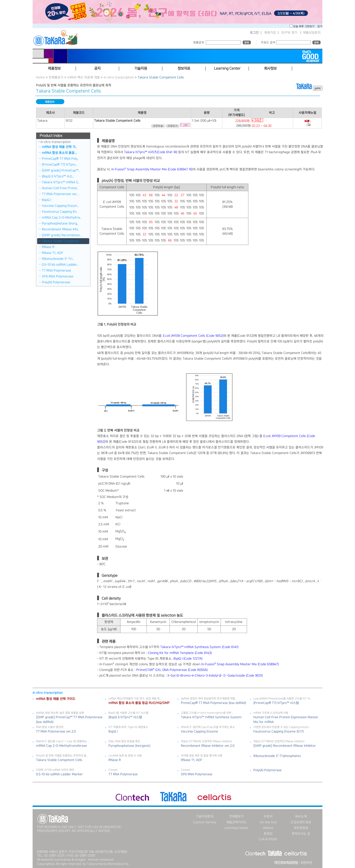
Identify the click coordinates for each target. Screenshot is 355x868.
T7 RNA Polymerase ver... (60, 194)
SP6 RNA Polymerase (58, 276)
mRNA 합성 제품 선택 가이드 (56, 699)
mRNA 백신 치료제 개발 (84, 77)
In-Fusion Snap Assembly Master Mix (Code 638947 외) (152, 169)
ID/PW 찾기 (289, 33)
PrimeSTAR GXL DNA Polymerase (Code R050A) (172, 670)
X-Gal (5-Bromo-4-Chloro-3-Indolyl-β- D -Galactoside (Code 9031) (215, 676)
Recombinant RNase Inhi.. (60, 229)
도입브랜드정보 (301, 822)
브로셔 (268, 816)
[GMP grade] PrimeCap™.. (61, 170)
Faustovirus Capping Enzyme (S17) (278, 731)
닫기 (320, 26)
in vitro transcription (119, 77)
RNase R (48, 247)
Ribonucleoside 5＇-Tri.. (58, 259)
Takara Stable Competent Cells (59, 760)
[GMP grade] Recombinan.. (61, 235)
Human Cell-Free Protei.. (60, 188)
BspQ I (47, 200)
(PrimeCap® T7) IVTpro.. (59, 165)
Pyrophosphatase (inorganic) (129, 746)
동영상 (268, 834)
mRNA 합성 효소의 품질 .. (59, 153)
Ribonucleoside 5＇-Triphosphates (277, 756)
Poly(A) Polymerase (56, 282)
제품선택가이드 (236, 822)
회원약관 (306, 863)
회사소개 (301, 816)
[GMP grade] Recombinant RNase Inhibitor (285, 746)
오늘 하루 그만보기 (304, 26)
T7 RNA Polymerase (56, 271)
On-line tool (268, 822)
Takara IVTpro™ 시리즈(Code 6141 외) (151, 152)
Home (40, 77)
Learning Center (236, 828)
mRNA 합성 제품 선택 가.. (59, 147)
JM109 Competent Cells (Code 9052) (193, 336)
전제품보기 (56, 77)
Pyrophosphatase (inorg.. (60, 223)
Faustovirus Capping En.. (60, 212)
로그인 (254, 33)
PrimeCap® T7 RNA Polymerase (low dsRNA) (213, 703)
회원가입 (270, 33)
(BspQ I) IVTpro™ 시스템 (125, 717)
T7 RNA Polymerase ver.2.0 (56, 731)
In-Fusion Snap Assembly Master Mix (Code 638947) (240, 664)
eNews (268, 828)
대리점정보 (301, 828)
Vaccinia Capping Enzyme (199, 731)
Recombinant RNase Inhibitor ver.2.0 (208, 746)
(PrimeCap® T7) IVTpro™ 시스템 (276, 703)
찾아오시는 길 (301, 834)
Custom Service (205, 822)
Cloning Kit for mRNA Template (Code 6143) (180, 653)
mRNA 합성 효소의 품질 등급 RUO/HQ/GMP (139, 703)
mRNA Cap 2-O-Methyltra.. (62, 218)
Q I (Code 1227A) (188, 659)
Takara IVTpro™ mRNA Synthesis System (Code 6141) (199, 647)
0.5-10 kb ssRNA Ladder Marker (59, 774)
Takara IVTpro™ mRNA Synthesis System (211, 717)
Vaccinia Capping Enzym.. (60, 206)
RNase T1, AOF (53, 253)
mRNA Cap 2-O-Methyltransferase (61, 746)
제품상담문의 (312, 33)
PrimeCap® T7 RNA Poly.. (60, 159)
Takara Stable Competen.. (61, 241)
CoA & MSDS (268, 839)
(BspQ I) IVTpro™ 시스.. (58, 176)
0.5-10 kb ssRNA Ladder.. (60, 265)
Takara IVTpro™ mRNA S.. (61, 182)
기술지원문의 (205, 816)
